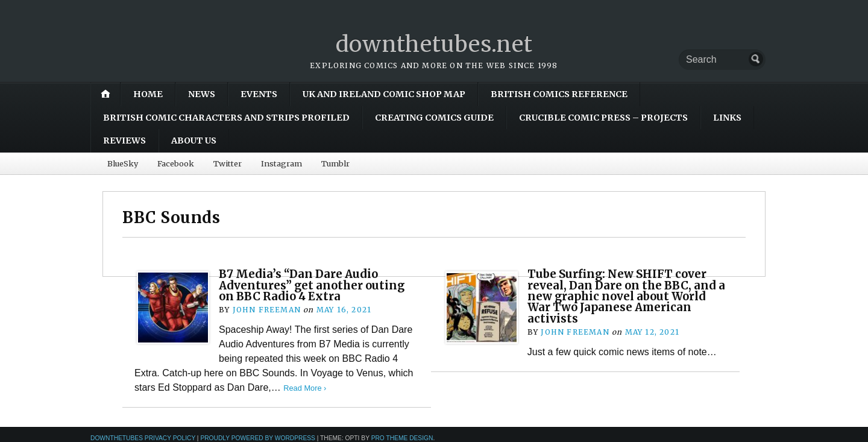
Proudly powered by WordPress (258, 438)
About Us (194, 140)
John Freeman (267, 310)
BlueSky (123, 163)
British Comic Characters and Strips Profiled (226, 118)
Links (727, 118)
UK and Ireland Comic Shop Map (384, 94)
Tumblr (335, 163)
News (202, 94)
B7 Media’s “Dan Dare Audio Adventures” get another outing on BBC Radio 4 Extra (312, 285)
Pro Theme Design (402, 438)
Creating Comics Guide (434, 118)
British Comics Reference (559, 94)
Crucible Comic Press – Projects (603, 118)
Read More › (305, 388)
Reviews (124, 140)
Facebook (176, 163)
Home (148, 94)
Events (259, 94)
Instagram (281, 163)
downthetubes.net (434, 44)
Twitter (228, 163)
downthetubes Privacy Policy (143, 438)
